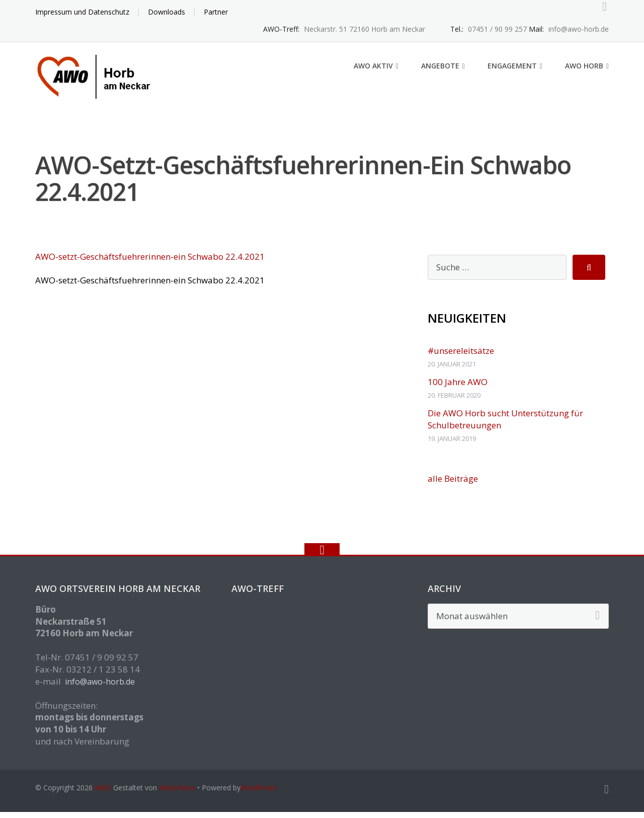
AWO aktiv (373, 72)
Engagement (512, 72)
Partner (216, 12)
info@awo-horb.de (100, 688)
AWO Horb (584, 72)
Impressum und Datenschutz (82, 12)
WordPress (258, 794)
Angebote (440, 72)
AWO (103, 794)
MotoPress (177, 794)
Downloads (167, 12)
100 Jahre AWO (458, 388)
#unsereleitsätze (461, 357)
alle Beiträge (453, 485)
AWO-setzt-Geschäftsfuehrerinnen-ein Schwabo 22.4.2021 (150, 263)
